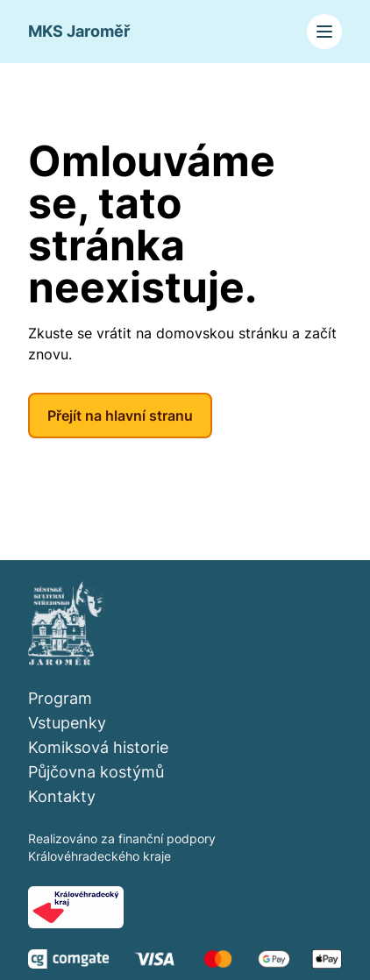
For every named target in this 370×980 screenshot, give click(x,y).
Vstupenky (67, 723)
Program (60, 698)
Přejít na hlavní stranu (120, 415)
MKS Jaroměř (79, 31)
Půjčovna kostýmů (96, 772)
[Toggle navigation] (324, 32)
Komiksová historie (98, 747)
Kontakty (62, 796)
